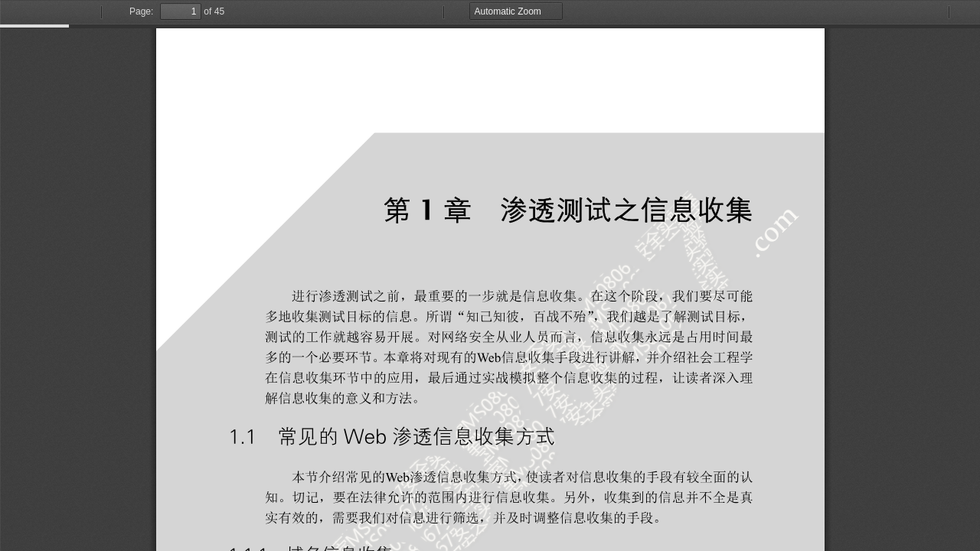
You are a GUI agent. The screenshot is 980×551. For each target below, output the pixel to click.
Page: (141, 11)
